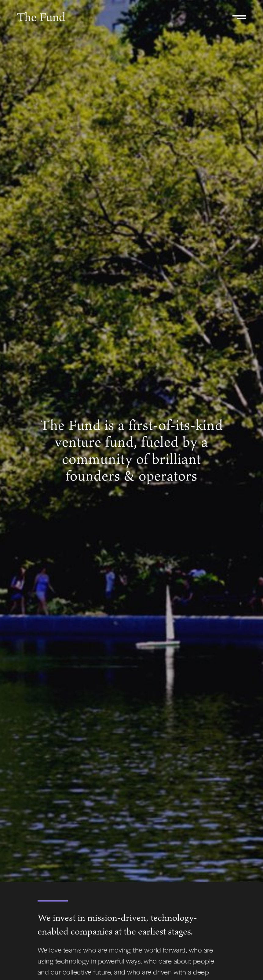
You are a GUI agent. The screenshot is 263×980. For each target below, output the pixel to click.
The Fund (41, 17)
